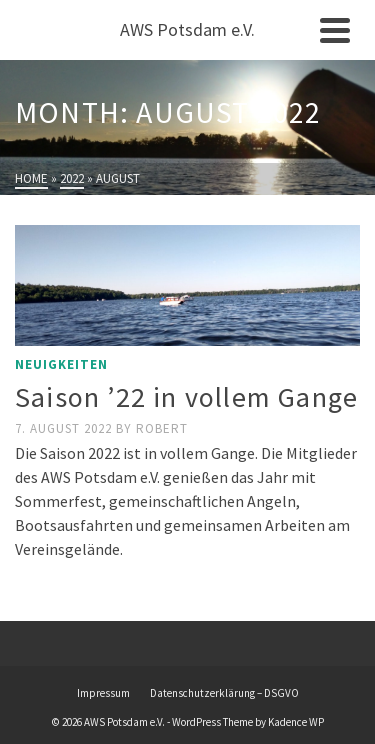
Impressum (103, 693)
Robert (162, 428)
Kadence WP (296, 722)
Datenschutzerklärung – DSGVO (224, 693)
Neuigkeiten (61, 364)
